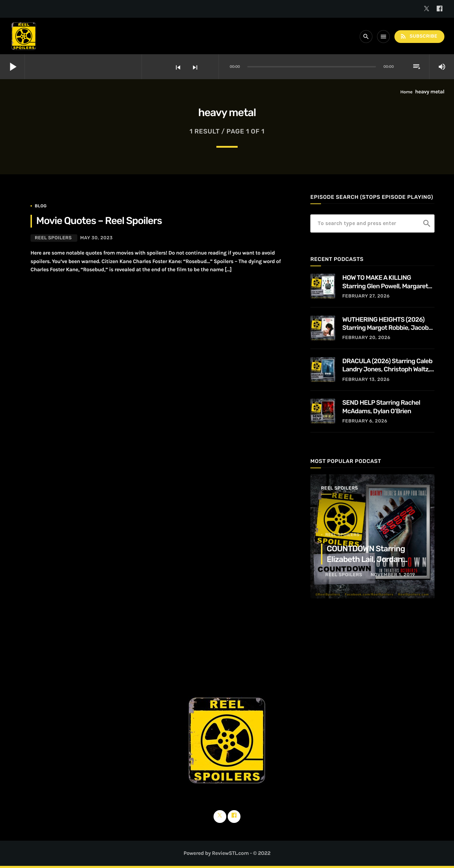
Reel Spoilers (53, 238)
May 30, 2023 (96, 238)
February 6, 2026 (365, 421)
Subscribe (419, 36)
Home (406, 92)
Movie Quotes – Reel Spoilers (99, 221)
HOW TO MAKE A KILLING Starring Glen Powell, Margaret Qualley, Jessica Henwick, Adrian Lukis (388, 282)
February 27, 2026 (366, 296)
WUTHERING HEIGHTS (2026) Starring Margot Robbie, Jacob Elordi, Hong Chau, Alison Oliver (386, 324)
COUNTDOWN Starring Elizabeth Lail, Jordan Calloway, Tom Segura (366, 559)
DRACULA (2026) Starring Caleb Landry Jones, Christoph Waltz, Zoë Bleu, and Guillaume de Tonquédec (387, 365)
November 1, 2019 (393, 575)
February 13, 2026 (366, 380)
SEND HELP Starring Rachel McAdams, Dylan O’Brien (381, 407)
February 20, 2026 (366, 338)
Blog (41, 206)
